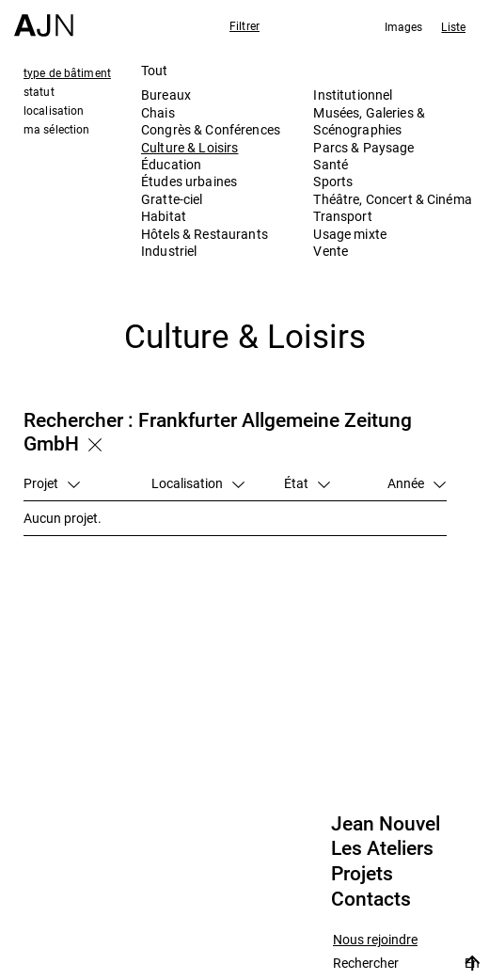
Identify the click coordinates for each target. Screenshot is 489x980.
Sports (333, 181)
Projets (362, 874)
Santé (331, 164)
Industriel (169, 251)
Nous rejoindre (375, 940)
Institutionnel (353, 95)
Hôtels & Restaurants (205, 234)
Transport (342, 216)
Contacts (371, 899)
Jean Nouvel (386, 824)
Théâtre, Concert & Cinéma (393, 199)
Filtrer (244, 25)
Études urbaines (189, 181)
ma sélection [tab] (56, 129)
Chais (158, 112)
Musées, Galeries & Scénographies (369, 121)
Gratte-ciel (172, 199)
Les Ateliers (382, 848)
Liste (453, 26)
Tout (155, 70)
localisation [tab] (54, 110)
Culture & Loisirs (189, 147)
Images (404, 26)
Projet (52, 483)
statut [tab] (39, 91)
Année (417, 483)
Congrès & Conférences (211, 129)
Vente (331, 251)
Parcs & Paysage (363, 147)
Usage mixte (350, 234)
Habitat (164, 216)
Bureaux (166, 95)
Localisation (198, 483)
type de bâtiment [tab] (67, 72)
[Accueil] (44, 18)
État (307, 483)
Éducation (171, 164)
